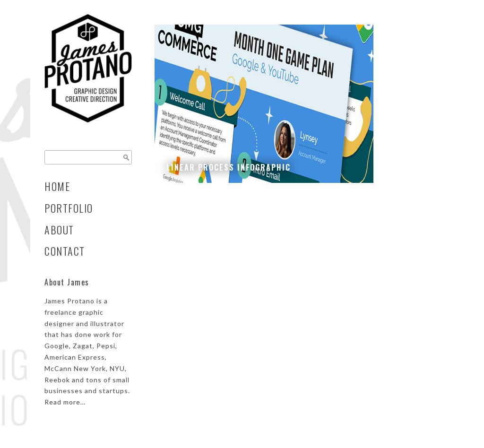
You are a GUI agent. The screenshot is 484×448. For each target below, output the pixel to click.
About (59, 230)
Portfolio (69, 208)
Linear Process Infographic (229, 167)
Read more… (65, 402)
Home (57, 186)
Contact (65, 251)
